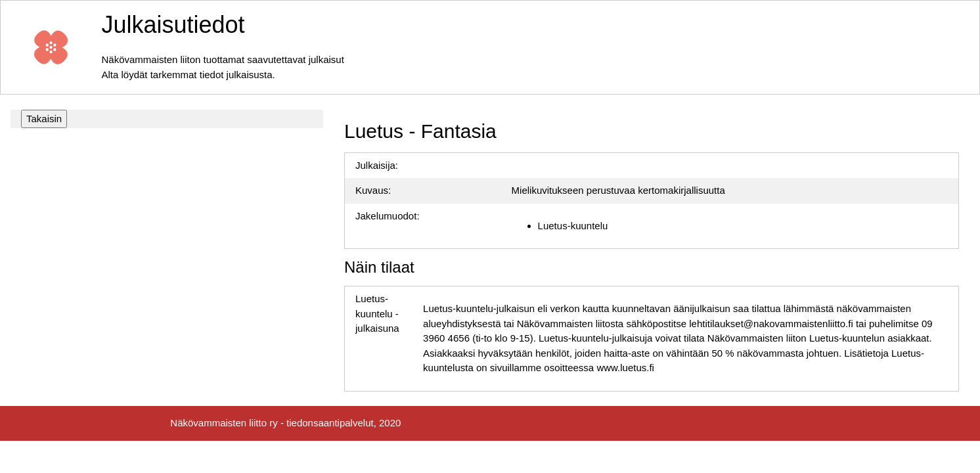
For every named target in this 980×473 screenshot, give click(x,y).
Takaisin (44, 119)
